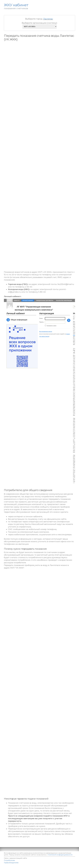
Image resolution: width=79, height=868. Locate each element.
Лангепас (48, 19)
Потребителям (9, 860)
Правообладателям (11, 863)
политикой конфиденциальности (60, 855)
